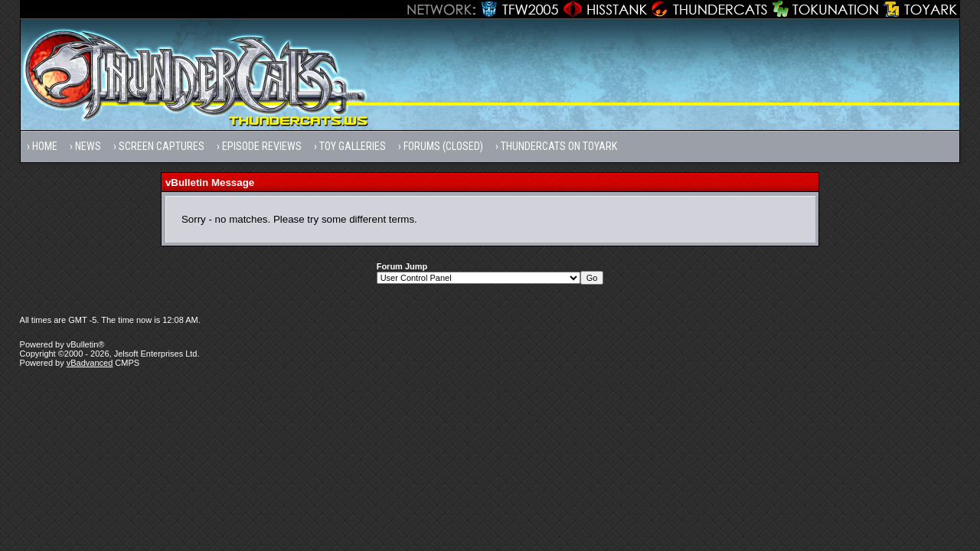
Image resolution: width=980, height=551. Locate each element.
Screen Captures (162, 146)
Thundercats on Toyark (559, 146)
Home (45, 146)
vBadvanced (90, 363)
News (88, 146)
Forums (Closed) (443, 146)
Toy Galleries (353, 146)
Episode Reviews (262, 146)
